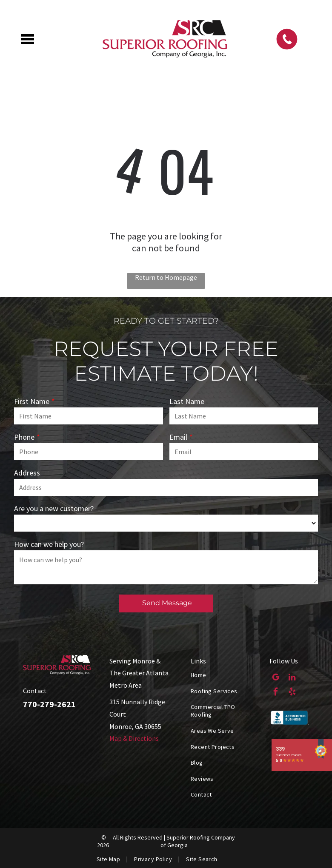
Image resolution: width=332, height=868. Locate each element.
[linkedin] (292, 678)
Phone (24, 437)
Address (27, 473)
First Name (32, 401)
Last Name (187, 401)
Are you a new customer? (54, 508)
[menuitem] (223, 675)
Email (178, 437)
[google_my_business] (276, 678)
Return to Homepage (166, 277)
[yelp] (292, 693)
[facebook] (276, 693)
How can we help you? (49, 544)
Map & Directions (134, 738)
